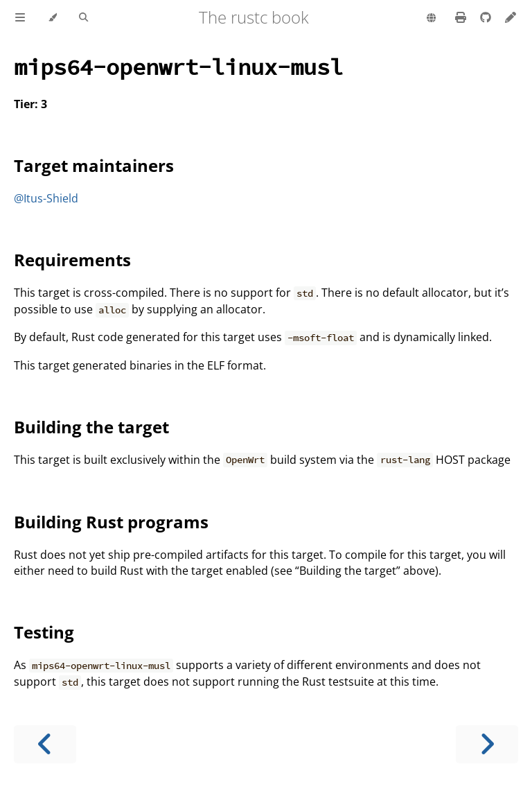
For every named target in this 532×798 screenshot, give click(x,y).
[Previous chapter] (45, 744)
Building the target (91, 427)
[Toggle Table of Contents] (20, 18)
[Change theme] (52, 18)
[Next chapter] (487, 744)
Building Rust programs (111, 522)
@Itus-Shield (46, 198)
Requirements (72, 260)
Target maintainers (94, 165)
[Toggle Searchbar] (83, 18)
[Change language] (431, 19)
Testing (44, 632)
